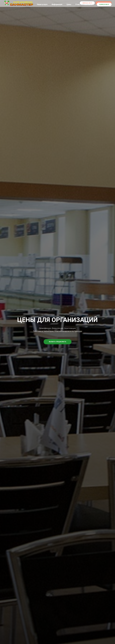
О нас (78, 4)
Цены (69, 4)
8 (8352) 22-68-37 (104, 4)
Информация (57, 4)
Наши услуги (42, 4)
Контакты (88, 4)
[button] (58, 342)
